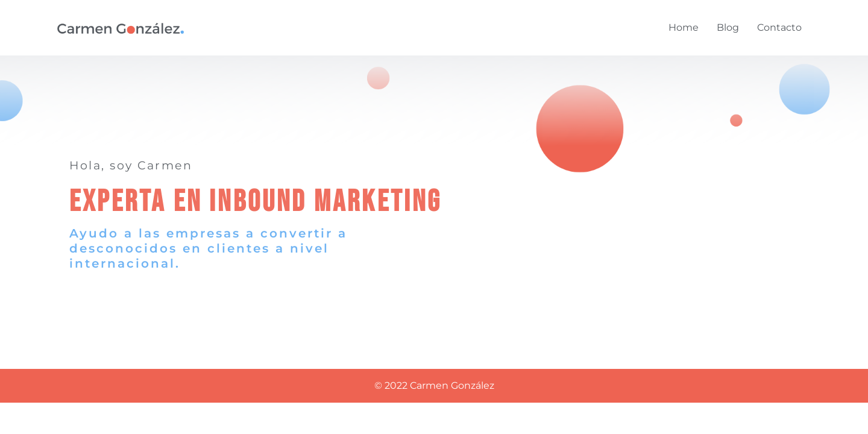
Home (684, 27)
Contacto (779, 27)
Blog (728, 27)
